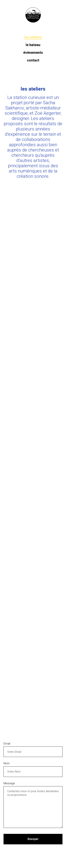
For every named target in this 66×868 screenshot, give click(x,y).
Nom (7, 763)
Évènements (33, 53)
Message (9, 783)
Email (7, 744)
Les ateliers (33, 37)
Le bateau (33, 45)
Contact (33, 60)
